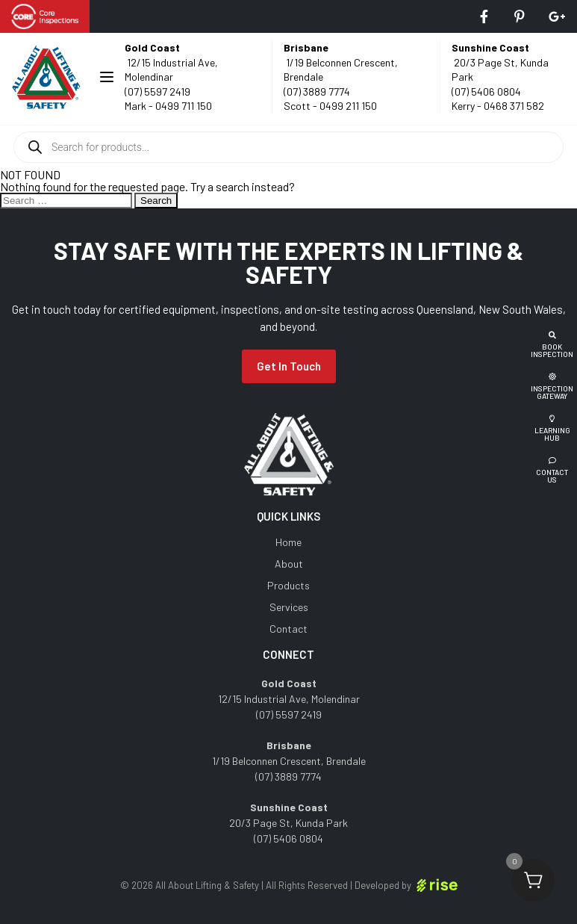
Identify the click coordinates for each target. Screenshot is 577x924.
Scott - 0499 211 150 (330, 106)
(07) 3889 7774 (317, 92)
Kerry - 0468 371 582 (498, 106)
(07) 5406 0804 (486, 92)
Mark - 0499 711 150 (168, 106)
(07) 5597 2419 (157, 92)
